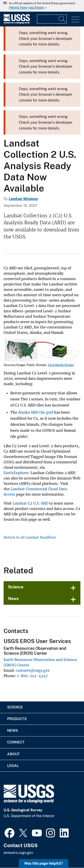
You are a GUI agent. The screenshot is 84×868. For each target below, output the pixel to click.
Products (17, 719)
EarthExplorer (16, 473)
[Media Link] (42, 351)
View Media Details (61, 365)
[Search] (62, 19)
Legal (13, 766)
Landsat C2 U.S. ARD (30, 503)
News (13, 599)
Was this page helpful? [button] (44, 863)
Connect (16, 742)
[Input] (52, 19)
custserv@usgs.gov (33, 670)
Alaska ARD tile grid (36, 412)
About (13, 754)
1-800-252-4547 (32, 676)
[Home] (17, 23)
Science (16, 587)
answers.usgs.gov (18, 853)
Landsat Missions (23, 199)
